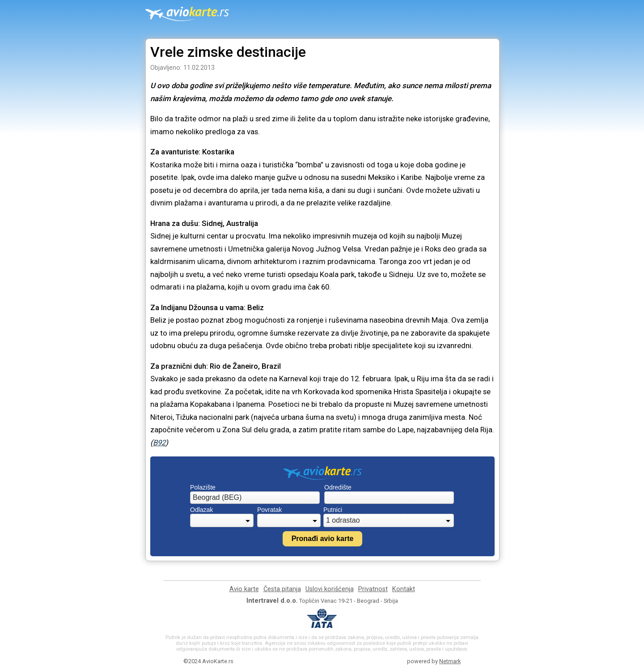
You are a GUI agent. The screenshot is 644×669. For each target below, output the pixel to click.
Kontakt (404, 589)
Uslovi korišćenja (330, 589)
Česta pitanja (282, 589)
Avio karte (244, 589)
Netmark (450, 661)
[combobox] (255, 498)
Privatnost (373, 589)
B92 (159, 443)
